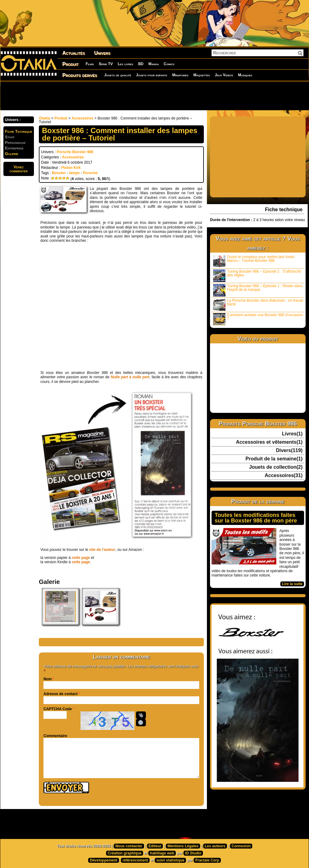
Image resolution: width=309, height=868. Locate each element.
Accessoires (82, 118)
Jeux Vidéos (224, 75)
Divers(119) (289, 451)
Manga (154, 64)
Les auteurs (215, 846)
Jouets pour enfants (152, 75)
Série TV (106, 64)
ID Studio (193, 853)
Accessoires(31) (284, 476)
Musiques (245, 75)
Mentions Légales (183, 846)
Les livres (126, 64)
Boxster (59, 173)
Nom (48, 679)
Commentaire (55, 736)
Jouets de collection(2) (276, 467)
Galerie (12, 154)
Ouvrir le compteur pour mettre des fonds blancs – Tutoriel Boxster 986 (254, 261)
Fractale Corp (207, 860)
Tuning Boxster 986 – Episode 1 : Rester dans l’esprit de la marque (258, 290)
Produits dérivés (80, 75)
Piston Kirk (71, 168)
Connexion (241, 846)
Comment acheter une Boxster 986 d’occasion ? (258, 319)
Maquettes (202, 75)
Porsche (90, 173)
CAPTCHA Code (58, 709)
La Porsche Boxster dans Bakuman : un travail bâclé (258, 305)
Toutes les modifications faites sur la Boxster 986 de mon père (256, 518)
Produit (70, 64)
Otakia (45, 118)
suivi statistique (170, 860)
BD (141, 64)
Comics (169, 64)
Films (90, 64)
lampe (74, 173)
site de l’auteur (102, 550)
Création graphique (125, 853)
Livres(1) (292, 434)
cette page (81, 558)
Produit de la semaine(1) (274, 459)
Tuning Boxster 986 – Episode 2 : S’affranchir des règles (257, 276)
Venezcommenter (19, 169)
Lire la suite (292, 584)
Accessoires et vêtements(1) (269, 442)
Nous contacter (129, 846)
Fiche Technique (19, 131)
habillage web (162, 853)
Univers (102, 53)
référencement (135, 860)
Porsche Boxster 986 (75, 152)
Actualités (74, 53)
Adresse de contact (61, 694)
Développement (103, 860)
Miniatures (180, 75)
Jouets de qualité (118, 75)
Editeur (155, 846)
